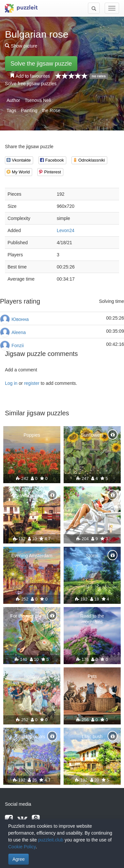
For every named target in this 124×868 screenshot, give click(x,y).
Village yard (32, 495)
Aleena (19, 332)
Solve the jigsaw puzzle (41, 64)
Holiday (32, 676)
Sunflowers (92, 435)
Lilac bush (92, 737)
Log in (11, 383)
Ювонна (20, 319)
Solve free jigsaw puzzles (31, 84)
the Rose (51, 110)
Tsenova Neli (38, 100)
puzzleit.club (51, 840)
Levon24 (66, 230)
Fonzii (18, 345)
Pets (92, 676)
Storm (92, 556)
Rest (92, 495)
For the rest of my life (32, 616)
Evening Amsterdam (32, 556)
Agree (19, 859)
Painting (29, 110)
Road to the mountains (92, 619)
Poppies (32, 435)
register (32, 383)
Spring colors (32, 737)
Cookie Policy (22, 847)
